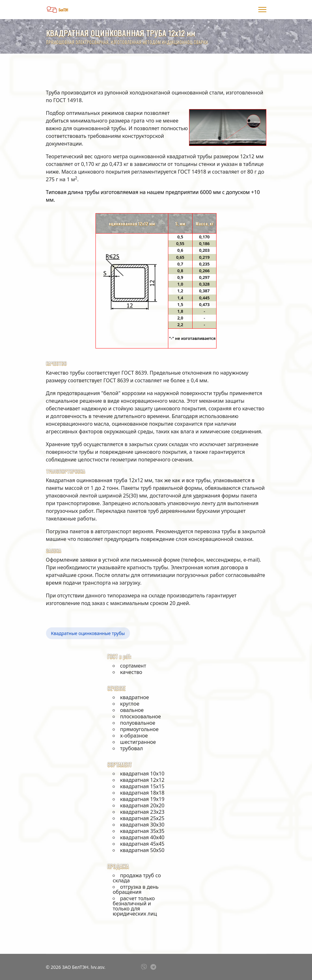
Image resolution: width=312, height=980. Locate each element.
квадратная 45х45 (142, 844)
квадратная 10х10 (142, 774)
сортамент (133, 666)
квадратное (134, 697)
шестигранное (138, 742)
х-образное (134, 736)
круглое (130, 704)
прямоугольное (139, 729)
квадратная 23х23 (142, 812)
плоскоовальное (141, 716)
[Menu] (262, 10)
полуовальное (138, 723)
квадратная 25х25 (142, 818)
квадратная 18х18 (142, 793)
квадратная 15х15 (142, 786)
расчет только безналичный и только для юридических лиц (135, 906)
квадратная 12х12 (142, 780)
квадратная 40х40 (142, 837)
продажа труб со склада (137, 878)
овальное (132, 710)
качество (131, 672)
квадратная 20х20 (142, 805)
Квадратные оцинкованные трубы (88, 633)
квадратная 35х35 (142, 831)
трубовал (131, 748)
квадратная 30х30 (142, 825)
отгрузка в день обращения (136, 889)
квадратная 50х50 (142, 850)
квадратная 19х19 (142, 799)
